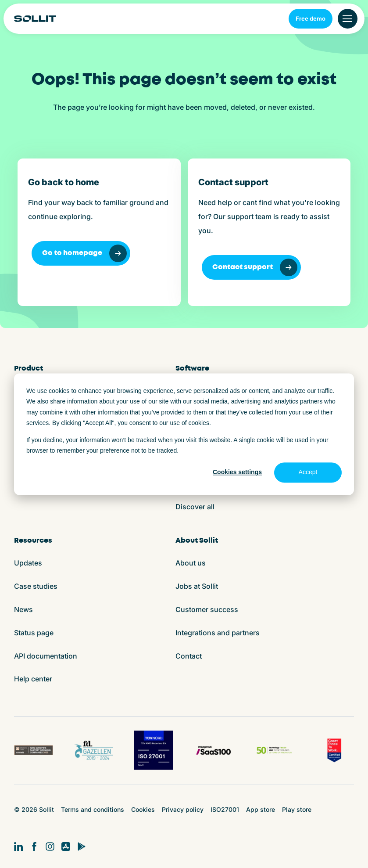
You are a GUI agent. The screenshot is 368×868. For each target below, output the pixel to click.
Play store (297, 809)
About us (191, 563)
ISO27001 (225, 809)
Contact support (255, 267)
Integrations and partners (218, 633)
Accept (308, 472)
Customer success (207, 609)
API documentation (46, 656)
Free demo (311, 18)
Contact (189, 656)
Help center (33, 679)
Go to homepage (84, 253)
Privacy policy (183, 809)
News (23, 609)
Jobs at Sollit (197, 586)
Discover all (195, 507)
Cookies (143, 809)
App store (261, 809)
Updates (28, 563)
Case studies (36, 586)
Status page (34, 633)
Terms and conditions (93, 809)
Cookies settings (237, 472)
